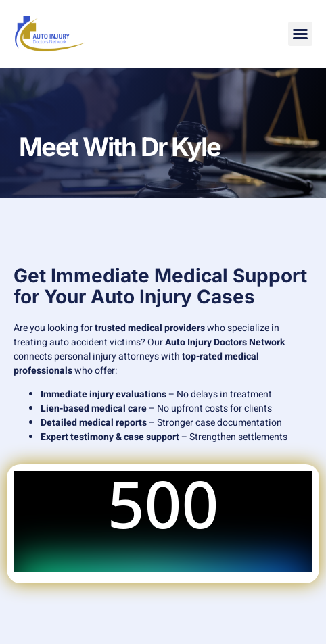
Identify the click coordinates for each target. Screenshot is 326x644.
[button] (300, 34)
